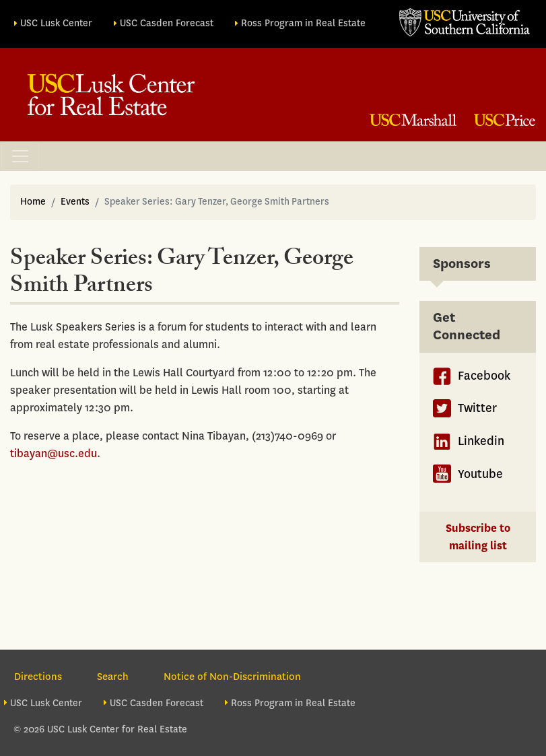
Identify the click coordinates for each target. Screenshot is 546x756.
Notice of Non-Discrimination (232, 677)
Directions (38, 677)
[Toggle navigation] (20, 156)
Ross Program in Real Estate (303, 23)
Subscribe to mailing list (478, 537)
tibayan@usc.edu (54, 453)
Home (33, 202)
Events (75, 202)
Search (113, 677)
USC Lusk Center (56, 23)
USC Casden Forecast (167, 23)
